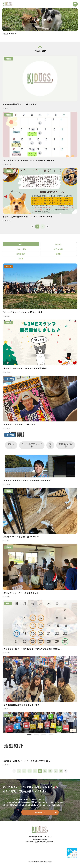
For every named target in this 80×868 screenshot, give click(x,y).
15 (35, 771)
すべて (21, 244)
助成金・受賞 (21, 254)
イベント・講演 (21, 249)
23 (61, 771)
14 (30, 771)
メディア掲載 (58, 249)
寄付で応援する (40, 812)
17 (45, 771)
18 (50, 771)
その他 (21, 259)
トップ (6, 34)
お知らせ (58, 244)
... (24, 771)
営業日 (58, 254)
